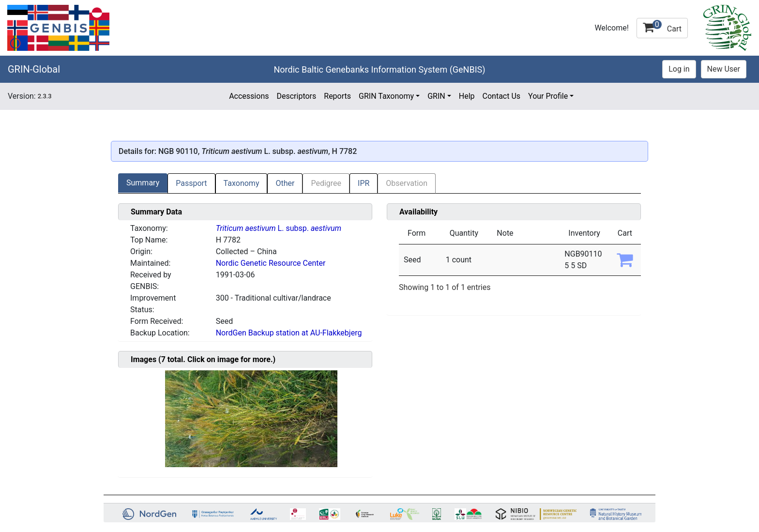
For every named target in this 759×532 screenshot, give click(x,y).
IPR (364, 183)
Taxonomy (242, 183)
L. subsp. (279, 228)
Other (285, 183)
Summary (143, 183)
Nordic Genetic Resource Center (271, 263)
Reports (337, 96)
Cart (662, 27)
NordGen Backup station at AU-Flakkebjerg (289, 333)
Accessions (249, 96)
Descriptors (296, 96)
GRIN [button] (436, 96)
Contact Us (502, 96)
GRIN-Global (34, 69)
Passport (191, 183)
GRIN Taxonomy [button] (386, 96)
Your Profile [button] (548, 96)
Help (467, 96)
